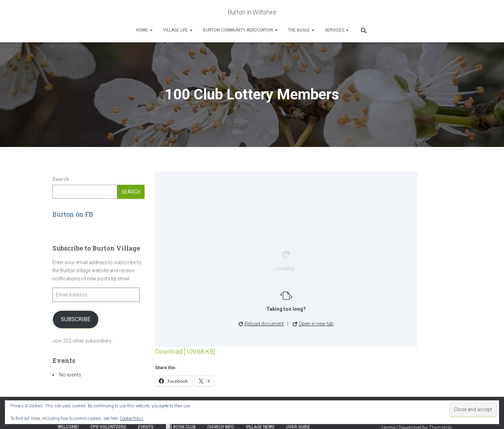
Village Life (178, 30)
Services (337, 30)
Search (61, 179)
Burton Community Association (240, 30)
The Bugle (301, 30)
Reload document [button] (261, 324)
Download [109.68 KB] (185, 351)
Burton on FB (73, 214)
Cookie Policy (132, 419)
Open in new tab (313, 324)
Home (144, 30)
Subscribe (76, 319)
